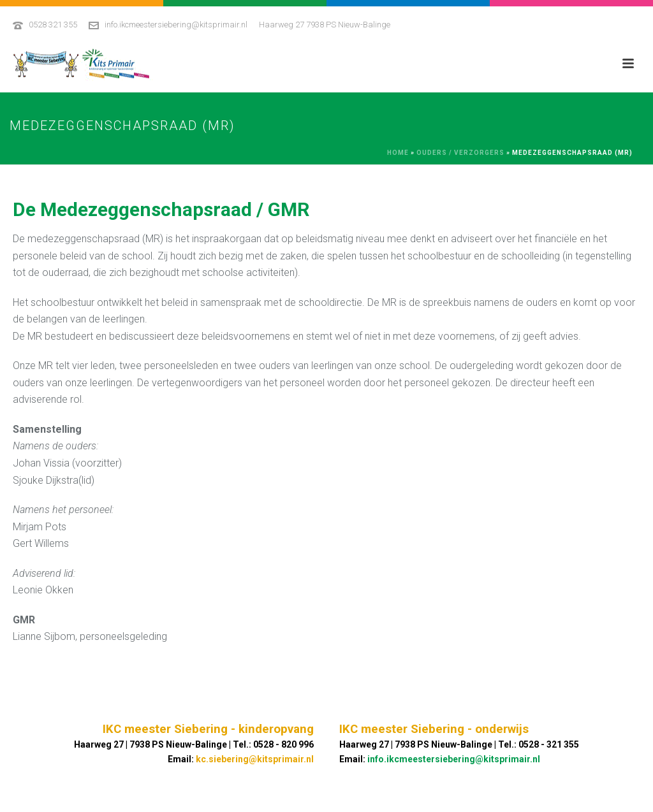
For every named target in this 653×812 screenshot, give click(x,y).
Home (398, 153)
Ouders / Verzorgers (460, 153)
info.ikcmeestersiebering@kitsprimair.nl (176, 25)
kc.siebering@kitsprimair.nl (255, 759)
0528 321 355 (53, 25)
